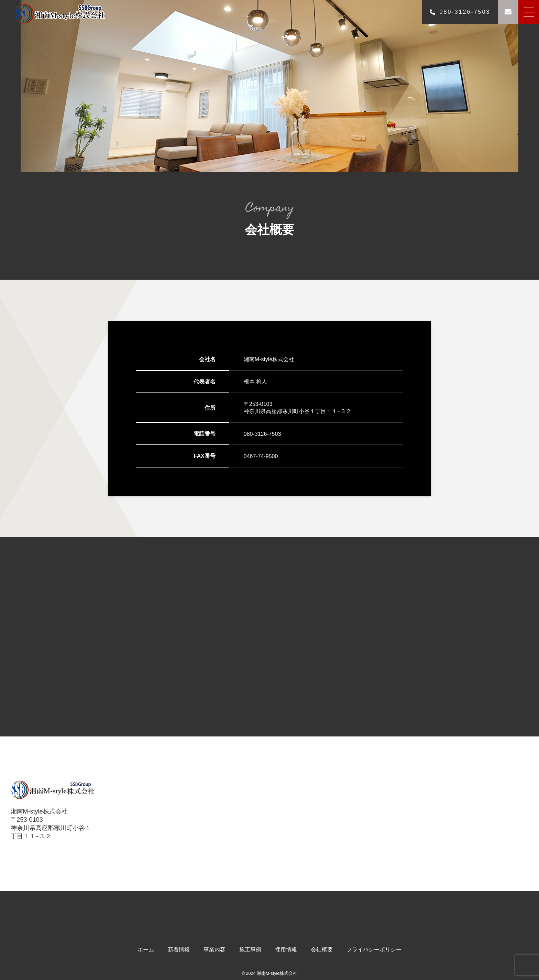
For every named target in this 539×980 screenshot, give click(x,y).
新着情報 (179, 950)
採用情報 (286, 950)
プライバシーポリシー (374, 950)
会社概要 (322, 950)
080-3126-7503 (460, 12)
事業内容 (214, 950)
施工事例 (250, 950)
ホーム (146, 950)
